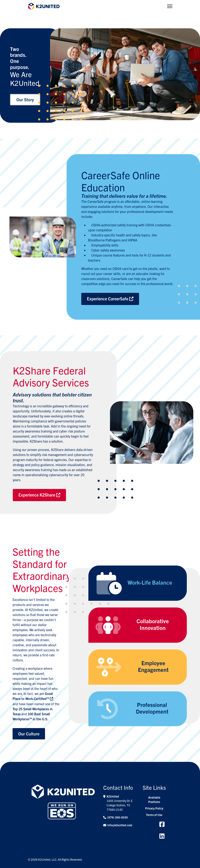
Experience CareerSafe (110, 299)
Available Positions (154, 800)
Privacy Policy (154, 808)
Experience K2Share (39, 495)
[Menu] (170, 6)
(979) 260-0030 (117, 817)
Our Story (25, 100)
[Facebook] (162, 824)
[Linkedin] (162, 836)
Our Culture (29, 734)
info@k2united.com (120, 825)
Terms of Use (154, 815)
